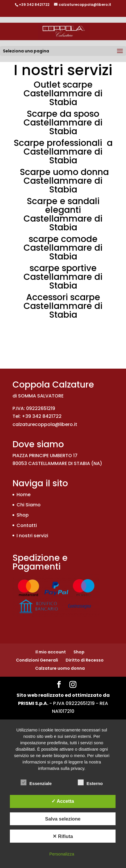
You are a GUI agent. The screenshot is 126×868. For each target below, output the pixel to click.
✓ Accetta (63, 801)
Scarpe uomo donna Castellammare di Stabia (64, 181)
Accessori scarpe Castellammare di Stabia (63, 306)
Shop (23, 515)
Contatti (27, 525)
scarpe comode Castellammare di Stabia (63, 248)
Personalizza (62, 854)
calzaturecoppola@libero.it (45, 424)
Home (24, 495)
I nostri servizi (32, 536)
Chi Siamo (29, 505)
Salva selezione (63, 819)
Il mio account (51, 652)
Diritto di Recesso (85, 660)
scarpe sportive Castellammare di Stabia (63, 277)
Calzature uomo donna (60, 668)
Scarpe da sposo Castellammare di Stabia (63, 123)
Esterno (90, 783)
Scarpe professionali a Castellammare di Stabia (63, 152)
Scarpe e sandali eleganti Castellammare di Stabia (63, 214)
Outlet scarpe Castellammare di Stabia (63, 93)
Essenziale (36, 783)
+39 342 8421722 (34, 5)
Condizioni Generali (37, 660)
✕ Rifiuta (63, 836)
